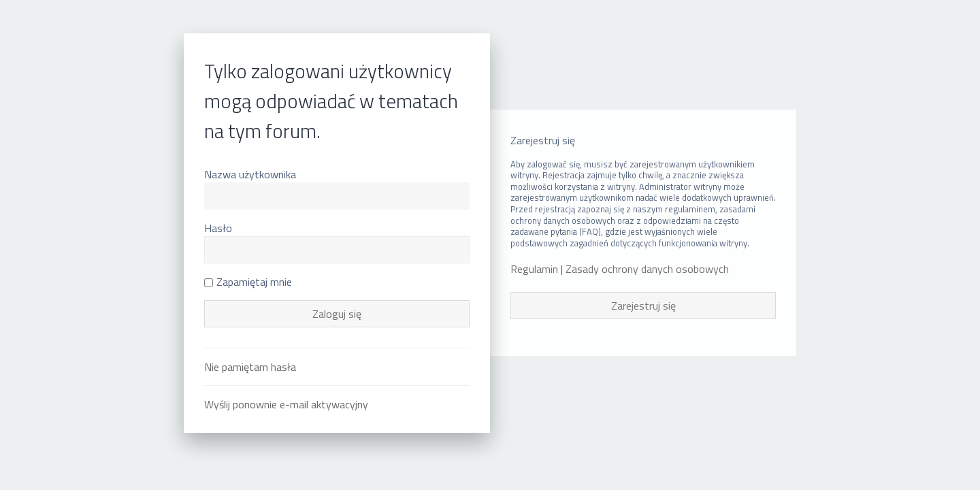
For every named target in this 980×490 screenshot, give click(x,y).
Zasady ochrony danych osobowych (647, 269)
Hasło (218, 228)
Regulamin (534, 269)
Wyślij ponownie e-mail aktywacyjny (286, 404)
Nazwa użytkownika (250, 174)
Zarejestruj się (643, 306)
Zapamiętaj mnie (248, 282)
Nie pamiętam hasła (250, 367)
